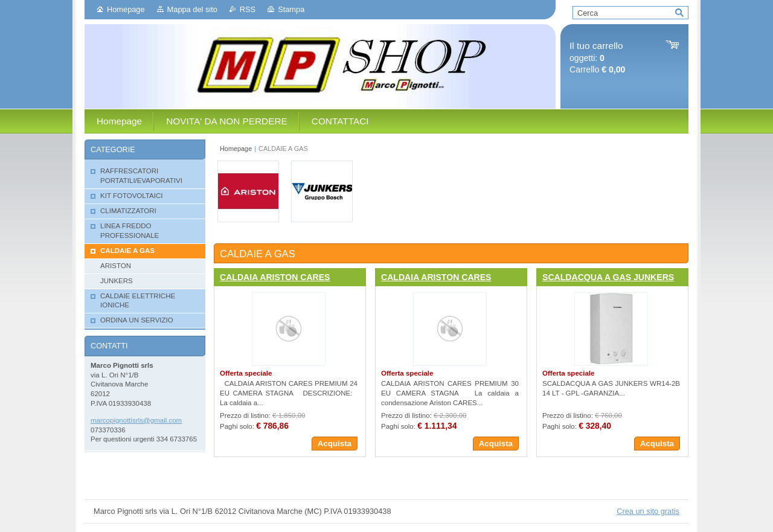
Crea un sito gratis (648, 511)
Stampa (291, 9)
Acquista (335, 444)
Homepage (126, 9)
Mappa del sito (192, 9)
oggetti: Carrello (597, 58)
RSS (248, 9)
